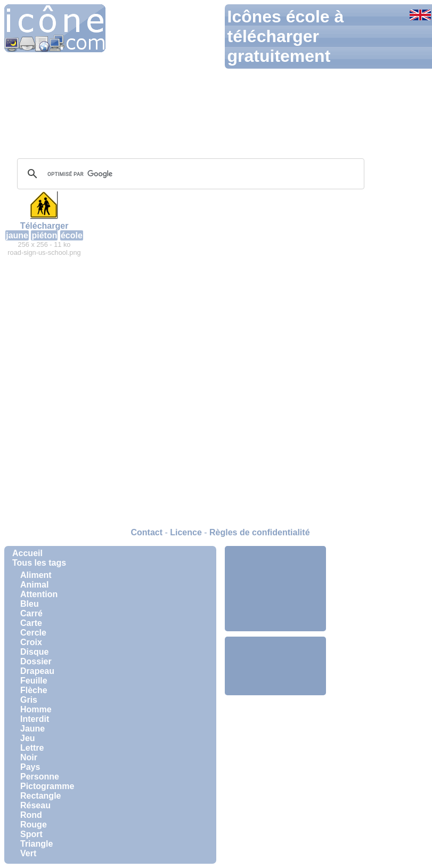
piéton (44, 235)
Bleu (30, 604)
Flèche (34, 690)
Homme (36, 709)
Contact (146, 532)
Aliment (36, 575)
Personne (40, 777)
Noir (29, 757)
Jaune (32, 729)
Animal (34, 585)
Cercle (33, 633)
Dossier (36, 661)
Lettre (32, 748)
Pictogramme (47, 786)
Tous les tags (39, 563)
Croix (31, 642)
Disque (34, 652)
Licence (186, 532)
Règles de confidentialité (259, 532)
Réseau (35, 805)
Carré (31, 613)
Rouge (34, 825)
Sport (31, 834)
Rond (31, 815)
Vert (28, 853)
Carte (31, 623)
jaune (17, 235)
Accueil (27, 553)
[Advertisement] (275, 589)
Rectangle (40, 796)
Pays (30, 767)
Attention (39, 594)
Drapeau (37, 671)
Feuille (34, 681)
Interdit (35, 719)
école (72, 235)
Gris (29, 700)
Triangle (36, 844)
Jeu (28, 738)
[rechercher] (189, 174)
